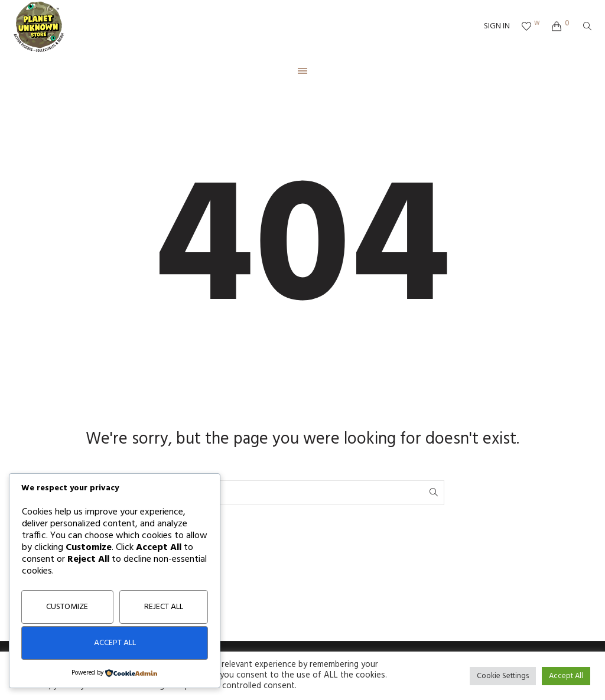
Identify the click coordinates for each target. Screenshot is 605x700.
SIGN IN (497, 27)
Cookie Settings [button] (503, 676)
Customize (67, 607)
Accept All (115, 643)
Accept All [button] (566, 676)
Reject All (164, 607)
